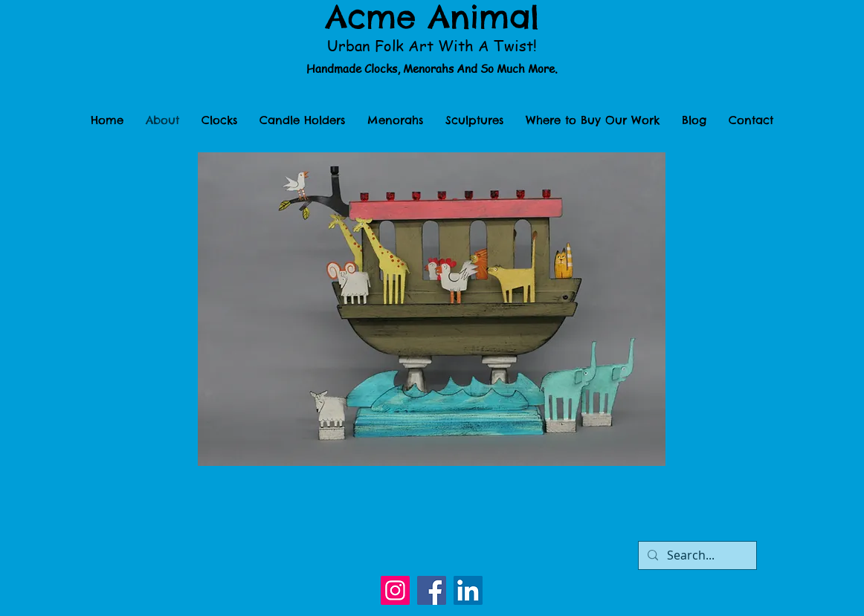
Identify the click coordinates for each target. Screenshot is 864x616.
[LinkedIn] (468, 590)
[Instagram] (395, 590)
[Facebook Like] (432, 542)
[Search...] (696, 555)
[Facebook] (432, 590)
